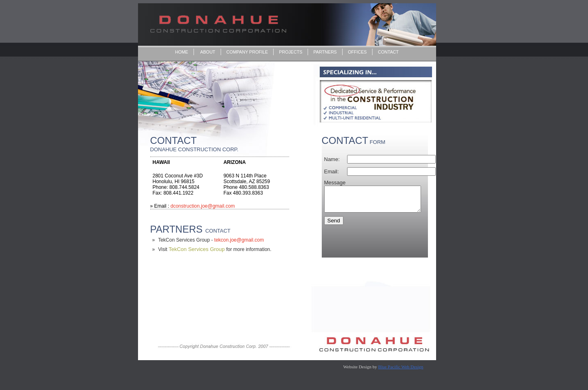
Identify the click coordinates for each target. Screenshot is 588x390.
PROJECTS (291, 52)
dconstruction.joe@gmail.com (203, 206)
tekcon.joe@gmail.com (238, 240)
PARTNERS (325, 52)
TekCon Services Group (197, 249)
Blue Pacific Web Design (401, 367)
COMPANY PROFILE (247, 52)
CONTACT (388, 52)
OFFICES (357, 52)
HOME (182, 52)
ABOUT (207, 52)
